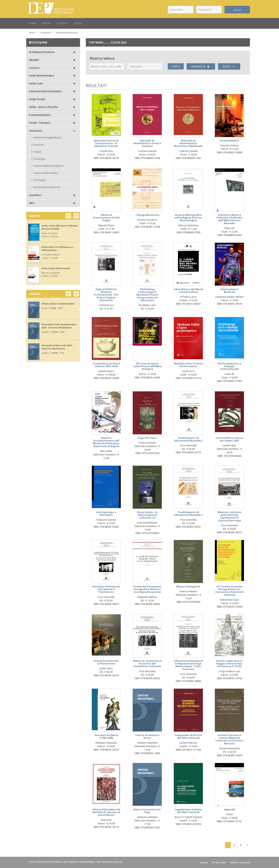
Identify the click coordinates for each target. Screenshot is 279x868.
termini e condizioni (240, 863)
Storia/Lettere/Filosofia (47, 187)
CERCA (176, 66)
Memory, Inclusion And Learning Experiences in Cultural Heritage (229, 516)
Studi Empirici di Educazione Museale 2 (188, 513)
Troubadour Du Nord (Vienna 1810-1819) (106, 365)
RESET (229, 67)
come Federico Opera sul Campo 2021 (229, 439)
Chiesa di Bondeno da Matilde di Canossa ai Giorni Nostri (106, 812)
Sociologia (39, 180)
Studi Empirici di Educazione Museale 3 (188, 439)
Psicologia (39, 159)
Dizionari (39, 145)
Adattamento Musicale (229, 290)
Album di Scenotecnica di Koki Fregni (106, 218)
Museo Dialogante (188, 586)
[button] (69, 215)
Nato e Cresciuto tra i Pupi (147, 811)
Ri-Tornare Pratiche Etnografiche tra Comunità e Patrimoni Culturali (229, 591)
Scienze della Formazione (48, 166)
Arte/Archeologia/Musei (47, 137)
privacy (204, 863)
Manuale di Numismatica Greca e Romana (147, 143)
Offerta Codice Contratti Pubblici (58, 304)
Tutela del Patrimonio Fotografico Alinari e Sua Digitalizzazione (147, 589)
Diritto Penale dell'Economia (56, 268)
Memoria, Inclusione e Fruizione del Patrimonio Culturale (147, 664)
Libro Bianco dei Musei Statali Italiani (188, 290)
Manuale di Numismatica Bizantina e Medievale (188, 143)
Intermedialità (229, 140)
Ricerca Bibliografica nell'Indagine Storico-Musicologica (188, 218)
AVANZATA (201, 67)
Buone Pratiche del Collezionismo (106, 662)
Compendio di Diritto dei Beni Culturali (188, 736)
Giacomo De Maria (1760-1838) (106, 736)
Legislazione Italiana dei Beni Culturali (188, 811)
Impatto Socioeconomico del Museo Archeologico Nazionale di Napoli (106, 442)
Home (32, 33)
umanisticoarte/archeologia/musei (59, 33)
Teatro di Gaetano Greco (147, 736)
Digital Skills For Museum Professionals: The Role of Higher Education (106, 295)
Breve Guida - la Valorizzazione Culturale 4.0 (147, 515)
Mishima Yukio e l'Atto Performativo (188, 365)
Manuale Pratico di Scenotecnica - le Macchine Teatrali (106, 143)
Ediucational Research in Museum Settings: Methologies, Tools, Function (188, 665)
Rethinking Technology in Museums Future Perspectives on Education (147, 295)
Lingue (37, 152)
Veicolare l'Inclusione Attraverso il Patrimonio (106, 589)
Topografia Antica (147, 215)
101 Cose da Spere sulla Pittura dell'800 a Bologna (147, 366)
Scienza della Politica (46, 173)
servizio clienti (219, 863)
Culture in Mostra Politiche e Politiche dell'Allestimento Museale (229, 219)
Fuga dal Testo (147, 438)
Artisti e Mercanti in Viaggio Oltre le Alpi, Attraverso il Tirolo (229, 664)
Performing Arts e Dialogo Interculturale (229, 366)
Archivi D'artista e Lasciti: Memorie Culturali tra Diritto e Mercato (229, 739)
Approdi (229, 809)
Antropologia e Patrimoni (106, 513)
